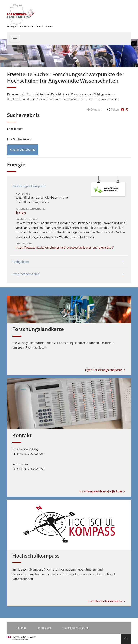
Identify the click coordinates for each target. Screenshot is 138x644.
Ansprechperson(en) (27, 274)
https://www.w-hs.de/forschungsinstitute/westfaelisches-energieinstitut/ (65, 248)
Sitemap (22, 628)
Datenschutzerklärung (75, 628)
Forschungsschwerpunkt (29, 186)
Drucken (95, 110)
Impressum (44, 628)
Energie (21, 213)
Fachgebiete (21, 262)
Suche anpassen (23, 150)
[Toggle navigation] (15, 38)
